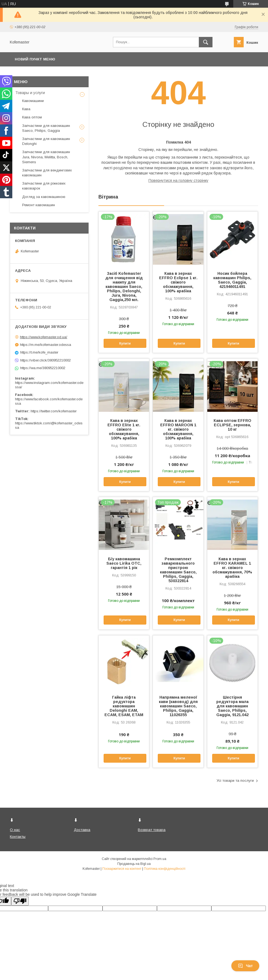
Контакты (18, 837)
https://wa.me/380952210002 (43, 368)
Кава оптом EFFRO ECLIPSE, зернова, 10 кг (232, 425)
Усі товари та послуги (235, 781)
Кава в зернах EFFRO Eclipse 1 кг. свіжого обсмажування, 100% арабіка (178, 282)
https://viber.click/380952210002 (46, 360)
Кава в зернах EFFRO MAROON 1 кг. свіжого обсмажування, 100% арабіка (178, 429)
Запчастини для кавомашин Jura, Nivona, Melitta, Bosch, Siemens (46, 157)
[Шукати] (206, 42)
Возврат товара (152, 830)
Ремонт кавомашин (39, 205)
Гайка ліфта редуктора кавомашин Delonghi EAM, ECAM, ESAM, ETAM (124, 706)
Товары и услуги (30, 93)
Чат (245, 966)
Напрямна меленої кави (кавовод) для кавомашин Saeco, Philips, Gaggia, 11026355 (178, 706)
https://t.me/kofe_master (39, 352)
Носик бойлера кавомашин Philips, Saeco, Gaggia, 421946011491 (232, 280)
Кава (26, 109)
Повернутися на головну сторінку (178, 180)
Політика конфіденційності (165, 869)
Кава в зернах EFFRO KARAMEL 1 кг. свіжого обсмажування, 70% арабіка (232, 568)
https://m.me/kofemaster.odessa (46, 345)
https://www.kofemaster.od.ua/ (44, 337)
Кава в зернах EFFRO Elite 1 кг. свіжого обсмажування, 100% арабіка (124, 429)
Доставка (82, 830)
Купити (125, 343)
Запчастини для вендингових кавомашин (47, 173)
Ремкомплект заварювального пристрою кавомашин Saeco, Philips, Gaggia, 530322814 (178, 570)
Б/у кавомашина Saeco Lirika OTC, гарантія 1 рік (124, 563)
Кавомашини (33, 101)
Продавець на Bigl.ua (134, 864)
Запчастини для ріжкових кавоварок (44, 186)
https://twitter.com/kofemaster (54, 411)
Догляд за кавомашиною (44, 197)
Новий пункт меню (35, 59)
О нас (15, 830)
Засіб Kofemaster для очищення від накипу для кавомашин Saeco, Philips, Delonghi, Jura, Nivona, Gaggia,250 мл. (124, 287)
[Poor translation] (20, 901)
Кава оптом (32, 117)
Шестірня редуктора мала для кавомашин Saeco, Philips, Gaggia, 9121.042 (232, 706)
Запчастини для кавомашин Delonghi (46, 141)
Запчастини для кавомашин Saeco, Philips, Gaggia (46, 128)
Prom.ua (160, 859)
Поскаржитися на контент (122, 869)
